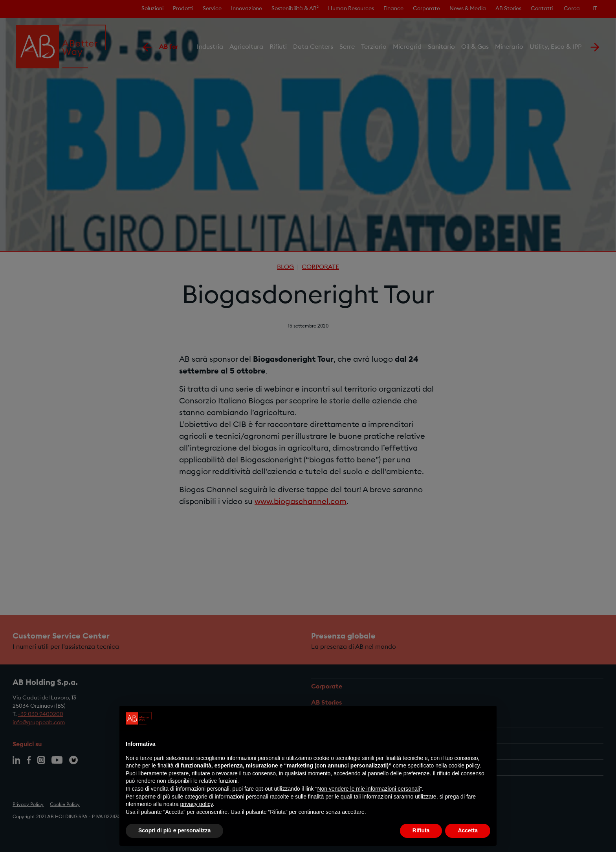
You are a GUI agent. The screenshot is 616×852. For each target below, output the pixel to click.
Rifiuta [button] (421, 830)
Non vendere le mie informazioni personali (368, 789)
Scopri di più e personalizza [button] (174, 830)
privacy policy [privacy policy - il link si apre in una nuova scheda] (197, 804)
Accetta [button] (468, 830)
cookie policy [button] (464, 766)
